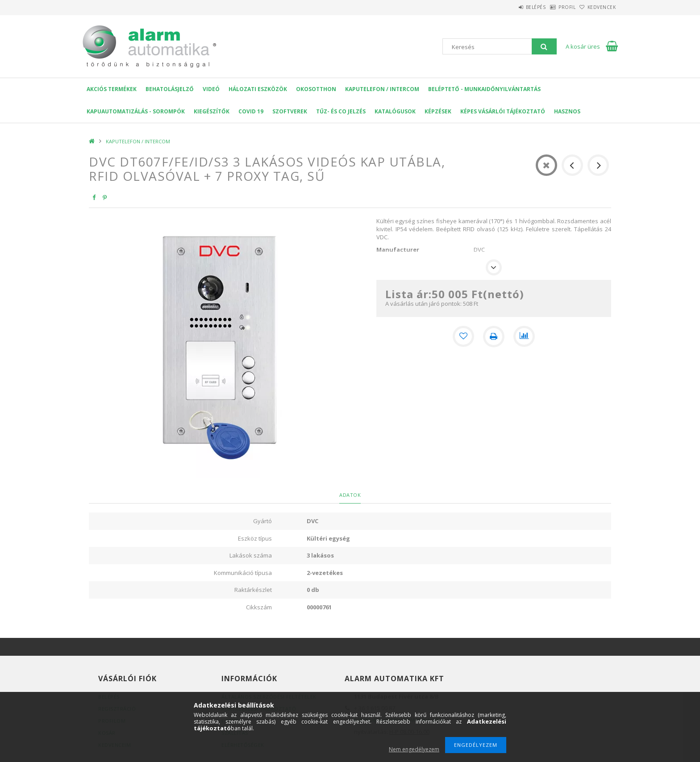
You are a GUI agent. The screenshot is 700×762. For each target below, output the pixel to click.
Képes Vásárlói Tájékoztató (503, 111)
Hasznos (567, 111)
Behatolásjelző (170, 89)
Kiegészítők (212, 111)
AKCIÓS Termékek (112, 89)
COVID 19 (251, 111)
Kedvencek (597, 7)
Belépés (513, 7)
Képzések (438, 111)
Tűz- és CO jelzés (341, 111)
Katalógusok (395, 111)
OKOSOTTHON (316, 89)
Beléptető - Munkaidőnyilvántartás (484, 89)
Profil (553, 7)
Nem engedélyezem (414, 749)
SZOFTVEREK (290, 111)
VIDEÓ (211, 89)
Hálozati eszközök (258, 89)
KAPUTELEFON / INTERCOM (382, 89)
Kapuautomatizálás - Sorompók (136, 111)
